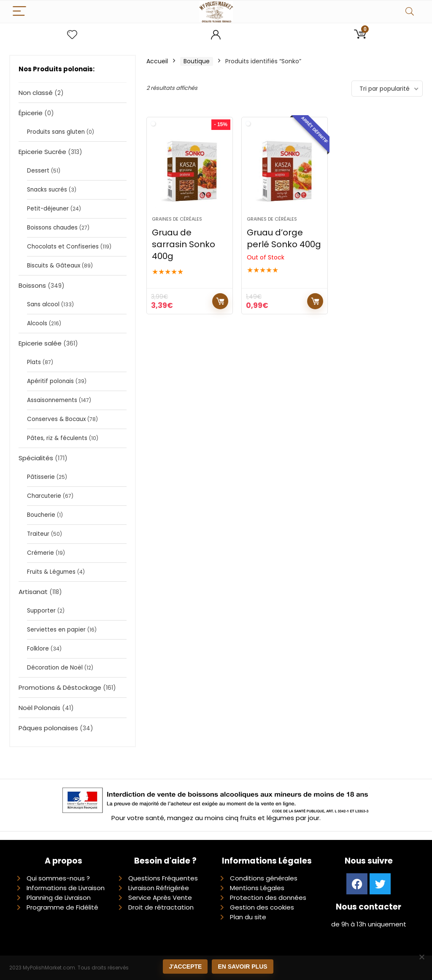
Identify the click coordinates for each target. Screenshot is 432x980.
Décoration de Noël (55, 668)
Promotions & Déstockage (60, 687)
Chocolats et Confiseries (63, 247)
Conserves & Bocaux (56, 419)
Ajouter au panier (220, 301)
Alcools (37, 323)
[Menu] (19, 12)
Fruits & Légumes (51, 572)
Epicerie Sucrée (42, 152)
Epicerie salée (40, 343)
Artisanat (33, 592)
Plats (34, 362)
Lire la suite (315, 301)
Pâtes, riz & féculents (57, 438)
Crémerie (40, 553)
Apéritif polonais (50, 381)
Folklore (38, 649)
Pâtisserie (41, 477)
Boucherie (41, 515)
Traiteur (38, 534)
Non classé (36, 93)
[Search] (410, 12)
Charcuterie (44, 496)
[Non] (421, 957)
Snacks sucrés (47, 190)
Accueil (157, 61)
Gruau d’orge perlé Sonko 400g (284, 238)
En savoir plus (242, 967)
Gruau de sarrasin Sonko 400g (184, 244)
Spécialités (36, 458)
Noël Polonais (39, 708)
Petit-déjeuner (48, 209)
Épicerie (31, 113)
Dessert (38, 171)
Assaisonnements (52, 400)
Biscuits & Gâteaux (54, 266)
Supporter (41, 611)
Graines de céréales (177, 219)
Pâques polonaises (48, 728)
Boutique (197, 61)
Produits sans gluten (56, 132)
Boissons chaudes (52, 228)
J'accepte (185, 967)
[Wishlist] (72, 35)
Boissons (32, 285)
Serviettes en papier (56, 630)
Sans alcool (43, 304)
